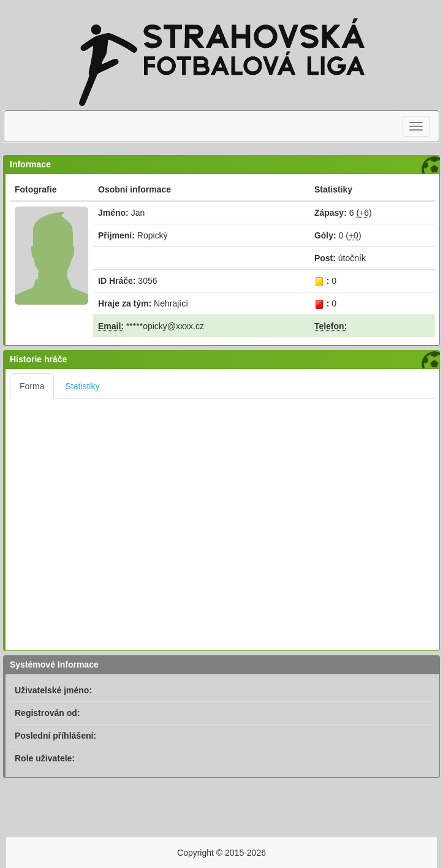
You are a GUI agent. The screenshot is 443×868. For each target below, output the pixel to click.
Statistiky (82, 386)
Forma (32, 386)
